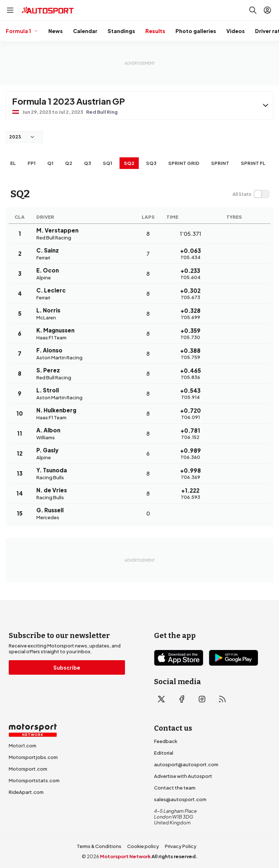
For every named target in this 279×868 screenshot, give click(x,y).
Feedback (166, 741)
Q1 (50, 163)
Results (155, 31)
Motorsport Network (125, 856)
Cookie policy (143, 846)
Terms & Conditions (99, 846)
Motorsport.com (28, 769)
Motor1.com (23, 746)
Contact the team (175, 788)
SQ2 (129, 163)
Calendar (85, 31)
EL (13, 163)
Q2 (69, 163)
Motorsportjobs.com (33, 757)
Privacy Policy (181, 846)
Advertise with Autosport (183, 776)
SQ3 (151, 163)
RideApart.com (26, 792)
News (56, 31)
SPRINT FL (253, 163)
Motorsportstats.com (34, 780)
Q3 (88, 163)
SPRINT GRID (184, 163)
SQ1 (108, 163)
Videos (236, 31)
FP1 (32, 163)
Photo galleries (196, 31)
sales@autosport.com (180, 799)
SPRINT (220, 163)
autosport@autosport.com (186, 764)
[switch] (251, 194)
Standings (121, 31)
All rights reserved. (175, 856)
